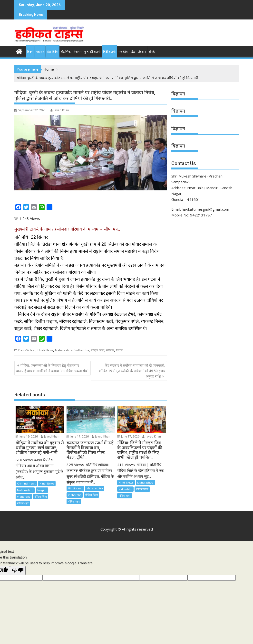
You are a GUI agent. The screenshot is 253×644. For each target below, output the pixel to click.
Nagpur (42, 490)
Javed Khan (60, 110)
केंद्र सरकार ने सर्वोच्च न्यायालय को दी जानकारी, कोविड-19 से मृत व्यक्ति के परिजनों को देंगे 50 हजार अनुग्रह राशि (132, 371)
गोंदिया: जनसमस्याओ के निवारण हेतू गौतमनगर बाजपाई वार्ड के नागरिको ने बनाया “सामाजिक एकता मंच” (52, 368)
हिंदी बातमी (109, 52)
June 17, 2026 (78, 436)
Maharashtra (64, 350)
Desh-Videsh (27, 350)
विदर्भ (30, 52)
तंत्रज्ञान (142, 52)
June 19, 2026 (27, 436)
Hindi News (45, 350)
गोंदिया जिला (98, 350)
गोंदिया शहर (23, 503)
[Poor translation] (18, 571)
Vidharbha (82, 350)
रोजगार (77, 52)
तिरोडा (119, 350)
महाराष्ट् (40, 52)
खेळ (133, 52)
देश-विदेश (53, 52)
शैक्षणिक (66, 52)
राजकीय (123, 52)
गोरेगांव (110, 350)
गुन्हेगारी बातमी (92, 52)
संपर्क (152, 52)
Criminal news (26, 483)
